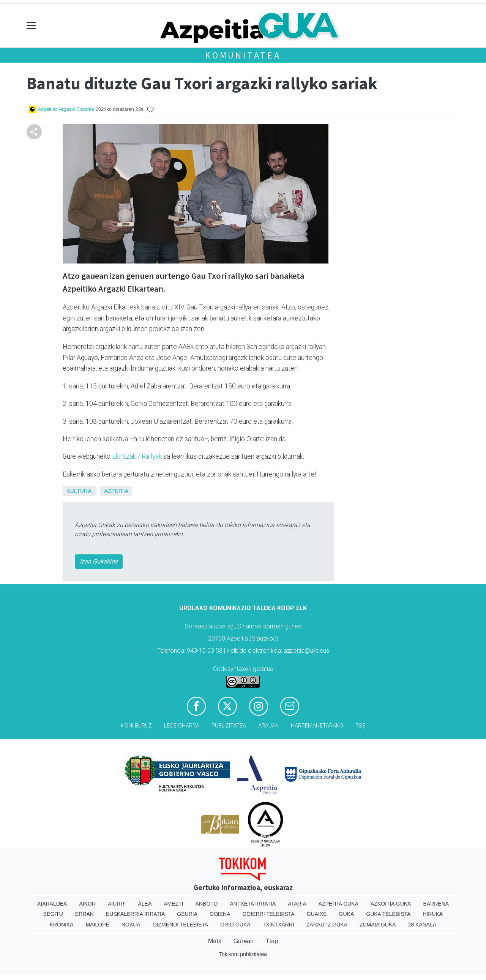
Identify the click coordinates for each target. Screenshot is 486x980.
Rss (361, 726)
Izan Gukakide (99, 561)
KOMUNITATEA (243, 55)
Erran (84, 914)
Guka (347, 914)
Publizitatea (229, 726)
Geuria (187, 914)
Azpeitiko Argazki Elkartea (66, 109)
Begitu (53, 914)
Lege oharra (182, 726)
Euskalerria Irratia (135, 914)
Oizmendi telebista (181, 925)
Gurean (244, 941)
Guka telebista (388, 914)
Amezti (173, 904)
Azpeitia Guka (338, 904)
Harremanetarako (317, 726)
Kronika (62, 925)
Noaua (131, 925)
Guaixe (317, 914)
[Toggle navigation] (31, 26)
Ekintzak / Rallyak (137, 456)
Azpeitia (116, 491)
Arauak (268, 726)
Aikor (87, 904)
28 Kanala (422, 925)
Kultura (79, 491)
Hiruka (433, 914)
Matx (215, 941)
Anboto (207, 904)
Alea (145, 904)
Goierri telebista (268, 914)
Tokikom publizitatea (243, 954)
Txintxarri (279, 925)
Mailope (98, 925)
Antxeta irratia (253, 904)
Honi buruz (136, 726)
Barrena (436, 904)
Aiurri (117, 904)
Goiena (220, 914)
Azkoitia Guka (391, 904)
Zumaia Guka (378, 925)
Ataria (297, 904)
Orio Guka (235, 925)
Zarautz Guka (327, 925)
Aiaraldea (52, 904)
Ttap (272, 941)
